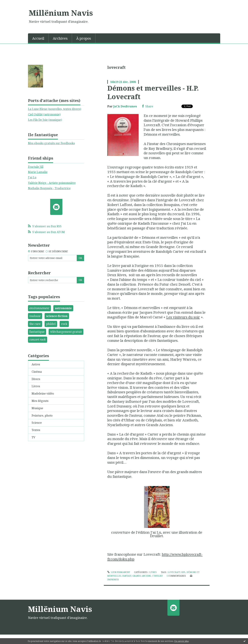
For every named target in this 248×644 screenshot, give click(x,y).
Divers (36, 379)
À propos (84, 38)
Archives (60, 38)
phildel (51, 324)
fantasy (127, 576)
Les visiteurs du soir (183, 317)
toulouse (35, 316)
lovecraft (174, 572)
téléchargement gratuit (66, 332)
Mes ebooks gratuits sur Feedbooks (51, 143)
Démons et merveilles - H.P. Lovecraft (153, 92)
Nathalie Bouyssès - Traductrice (49, 188)
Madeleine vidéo (43, 393)
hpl (183, 572)
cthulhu (157, 576)
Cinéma (37, 372)
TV (33, 437)
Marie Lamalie (38, 172)
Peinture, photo (42, 415)
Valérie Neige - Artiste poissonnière (52, 183)
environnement (39, 308)
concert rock (37, 340)
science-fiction (57, 316)
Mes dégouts (40, 401)
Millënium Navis (61, 13)
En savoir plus (182, 641)
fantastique (37, 332)
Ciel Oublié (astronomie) (44, 114)
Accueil (38, 38)
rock (64, 324)
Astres (36, 364)
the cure (35, 324)
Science (37, 423)
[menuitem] (38, 38)
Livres (36, 386)
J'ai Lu (32, 177)
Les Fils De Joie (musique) (45, 120)
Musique (37, 408)
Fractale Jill (36, 167)
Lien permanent (119, 572)
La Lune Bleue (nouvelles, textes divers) (55, 109)
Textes (36, 430)
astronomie (63, 308)
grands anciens (142, 576)
